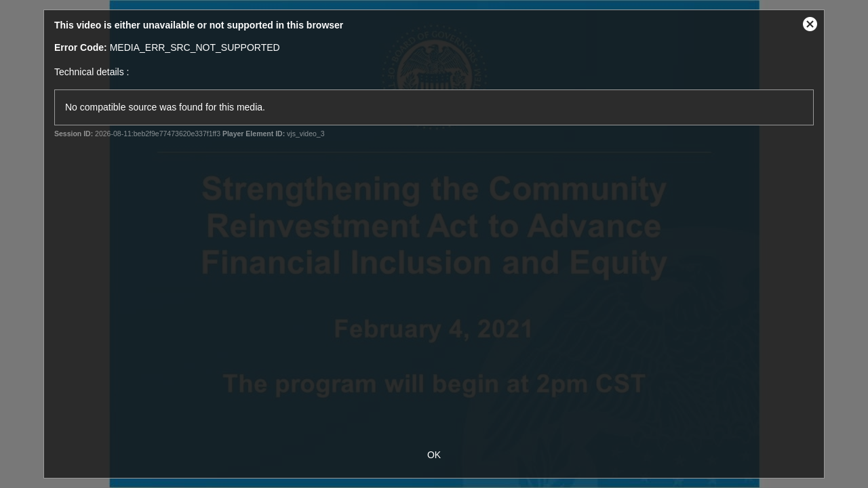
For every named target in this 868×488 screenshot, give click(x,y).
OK (434, 455)
